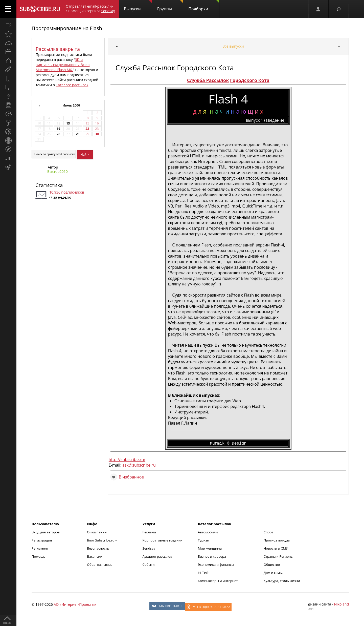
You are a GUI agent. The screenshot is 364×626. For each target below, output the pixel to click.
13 (68, 123)
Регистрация (42, 540)
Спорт (268, 532)
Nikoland (342, 604)
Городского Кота (250, 80)
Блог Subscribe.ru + (102, 540)
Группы (170, 6)
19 (58, 129)
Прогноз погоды (277, 540)
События (150, 565)
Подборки (204, 6)
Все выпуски (233, 46)
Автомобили (208, 532)
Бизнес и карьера (212, 556)
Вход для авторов (46, 532)
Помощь (38, 556)
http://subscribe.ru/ (127, 460)
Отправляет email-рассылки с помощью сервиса (90, 8)
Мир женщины (210, 548)
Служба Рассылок (208, 80)
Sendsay (149, 548)
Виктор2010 (58, 171)
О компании (97, 532)
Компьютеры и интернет (218, 581)
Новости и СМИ (276, 548)
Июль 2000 (72, 105)
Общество (272, 565)
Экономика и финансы (216, 565)
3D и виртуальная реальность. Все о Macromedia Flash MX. (63, 65)
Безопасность (98, 548)
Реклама (149, 532)
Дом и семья (274, 573)
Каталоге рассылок (72, 85)
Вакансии (95, 556)
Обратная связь (100, 565)
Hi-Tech (204, 573)
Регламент (40, 548)
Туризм (204, 540)
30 (97, 134)
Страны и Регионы (279, 556)
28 (78, 134)
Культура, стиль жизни (282, 581)
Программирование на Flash (67, 28)
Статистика (49, 185)
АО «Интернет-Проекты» (75, 604)
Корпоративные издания (163, 540)
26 (58, 134)
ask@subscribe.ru (139, 465)
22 (87, 129)
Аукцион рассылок (157, 556)
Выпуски (138, 6)
